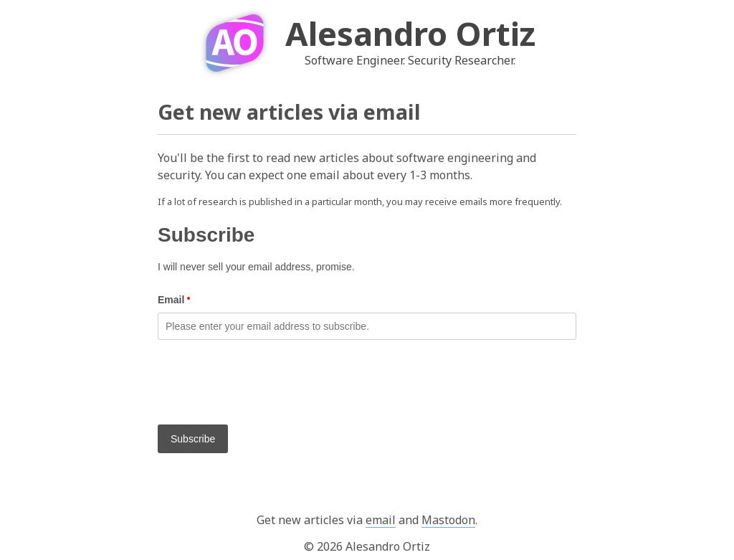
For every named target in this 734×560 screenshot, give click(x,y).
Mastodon (448, 520)
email (381, 520)
